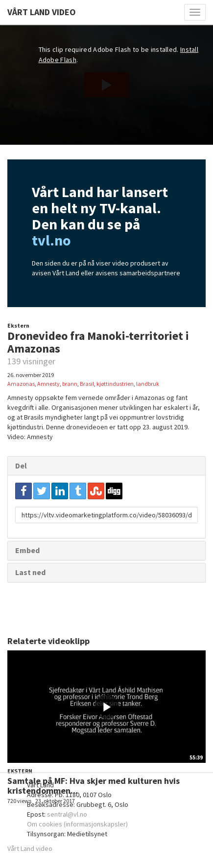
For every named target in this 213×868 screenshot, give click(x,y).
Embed (27, 550)
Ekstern (18, 325)
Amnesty (48, 384)
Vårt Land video (30, 848)
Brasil (87, 384)
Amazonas (21, 384)
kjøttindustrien (115, 384)
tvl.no (51, 240)
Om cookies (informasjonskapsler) (77, 824)
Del (21, 466)
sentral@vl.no (67, 814)
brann (70, 384)
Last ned (30, 572)
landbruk (148, 384)
